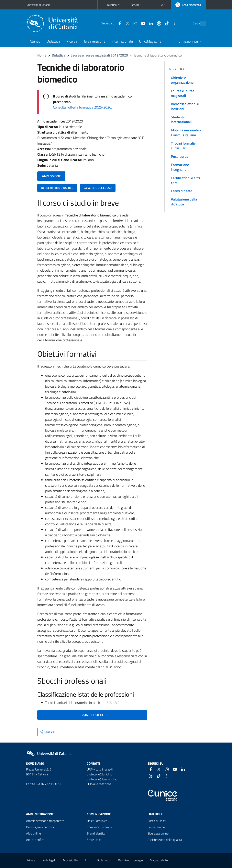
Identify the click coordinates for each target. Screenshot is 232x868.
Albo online (33, 833)
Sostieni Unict (157, 821)
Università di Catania (38, 5)
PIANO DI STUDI (92, 715)
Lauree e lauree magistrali (183, 93)
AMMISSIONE (51, 176)
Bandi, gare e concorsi (40, 827)
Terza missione (94, 41)
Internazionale (122, 41)
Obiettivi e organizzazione (182, 80)
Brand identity (96, 833)
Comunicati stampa (99, 827)
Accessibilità (70, 860)
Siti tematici (104, 860)
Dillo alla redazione (99, 784)
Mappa (159, 860)
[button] (163, 5)
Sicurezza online (158, 833)
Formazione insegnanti (180, 167)
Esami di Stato (182, 191)
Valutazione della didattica (184, 202)
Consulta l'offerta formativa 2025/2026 (82, 107)
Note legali (49, 860)
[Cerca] (202, 23)
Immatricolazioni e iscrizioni (185, 106)
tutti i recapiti (104, 769)
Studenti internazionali (181, 119)
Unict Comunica (97, 821)
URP (90, 769)
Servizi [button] (137, 5)
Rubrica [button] (114, 5)
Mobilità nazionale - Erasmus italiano (186, 132)
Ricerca (72, 41)
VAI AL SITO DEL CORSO (98, 188)
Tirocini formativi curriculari (184, 146)
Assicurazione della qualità (165, 840)
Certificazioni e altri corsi (185, 180)
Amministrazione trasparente (45, 821)
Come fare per (157, 827)
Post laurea (180, 156)
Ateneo (35, 41)
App (87, 860)
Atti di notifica (35, 840)
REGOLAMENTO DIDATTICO (57, 188)
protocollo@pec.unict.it (102, 779)
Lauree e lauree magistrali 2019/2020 (99, 55)
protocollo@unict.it (99, 774)
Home (42, 55)
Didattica (53, 41)
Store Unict (94, 840)
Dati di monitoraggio (130, 860)
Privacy (31, 860)
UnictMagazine (150, 41)
